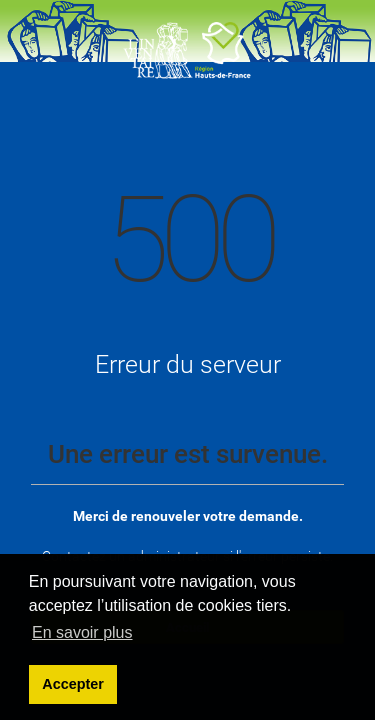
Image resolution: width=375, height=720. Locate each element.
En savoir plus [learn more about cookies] (82, 632)
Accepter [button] (73, 684)
